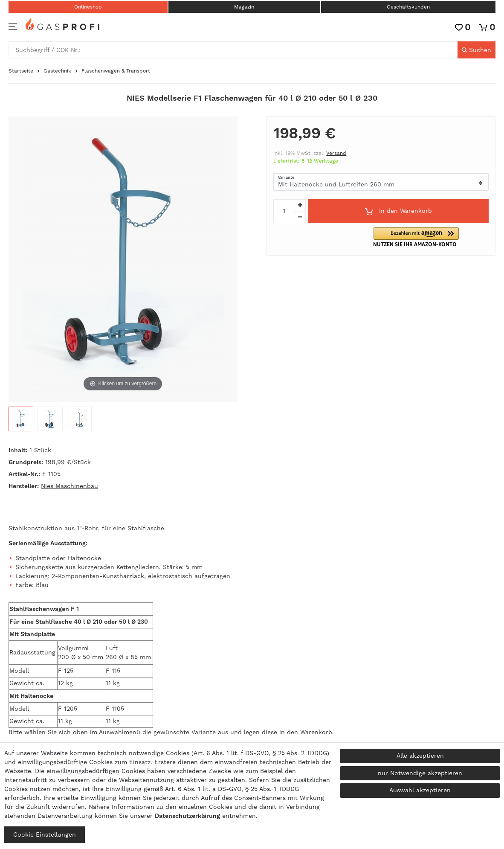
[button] (421, 237)
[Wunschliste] (463, 27)
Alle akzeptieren (420, 756)
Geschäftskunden (408, 7)
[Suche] (476, 50)
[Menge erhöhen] (300, 205)
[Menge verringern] (300, 217)
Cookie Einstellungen (45, 834)
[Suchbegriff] (233, 50)
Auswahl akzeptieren (420, 790)
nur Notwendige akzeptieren (420, 773)
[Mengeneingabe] (284, 211)
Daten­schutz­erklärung (187, 816)
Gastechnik (57, 71)
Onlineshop (88, 7)
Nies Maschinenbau (70, 486)
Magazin (244, 7)
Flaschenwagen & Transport (116, 71)
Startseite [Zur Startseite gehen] (21, 71)
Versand (336, 153)
